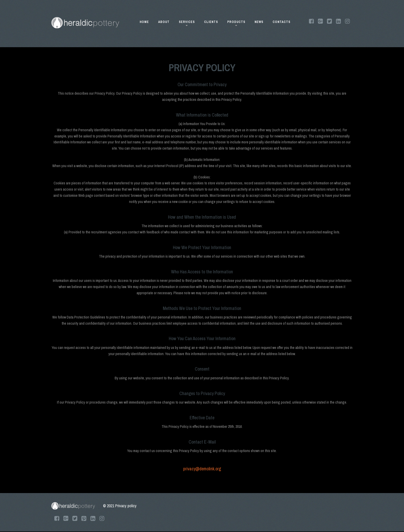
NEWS (259, 22)
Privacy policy (126, 506)
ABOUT (164, 22)
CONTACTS (281, 22)
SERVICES (187, 23)
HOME (144, 22)
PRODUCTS (236, 23)
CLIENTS (211, 22)
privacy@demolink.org (202, 469)
